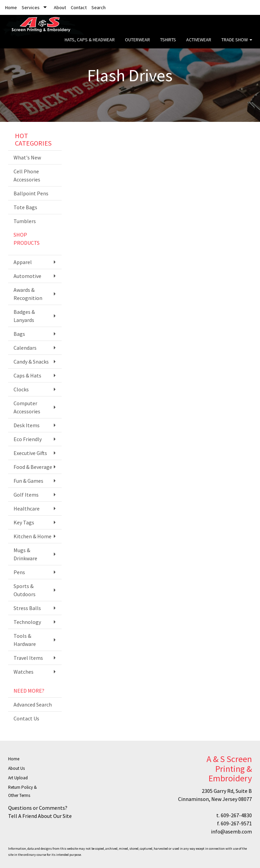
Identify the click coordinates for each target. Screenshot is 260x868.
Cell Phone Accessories (27, 175)
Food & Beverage (33, 467)
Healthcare (27, 508)
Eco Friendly (28, 439)
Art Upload (18, 778)
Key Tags (24, 522)
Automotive (27, 276)
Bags (19, 334)
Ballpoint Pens (31, 193)
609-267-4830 (236, 815)
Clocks (21, 389)
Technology (27, 622)
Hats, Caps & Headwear (90, 44)
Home (11, 7)
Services (31, 7)
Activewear (199, 44)
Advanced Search (33, 704)
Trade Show (237, 44)
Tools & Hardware (25, 640)
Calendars (25, 348)
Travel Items (28, 658)
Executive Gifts (30, 453)
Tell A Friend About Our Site (40, 816)
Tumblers (25, 221)
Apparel (23, 262)
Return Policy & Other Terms (23, 791)
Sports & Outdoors (25, 590)
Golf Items (26, 495)
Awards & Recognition (28, 294)
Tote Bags (25, 207)
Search (99, 7)
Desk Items (27, 425)
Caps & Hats (27, 375)
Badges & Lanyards (24, 316)
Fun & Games (28, 481)
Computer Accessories (27, 407)
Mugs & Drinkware (25, 554)
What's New (27, 157)
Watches (24, 672)
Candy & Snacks (31, 362)
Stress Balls (27, 608)
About (60, 7)
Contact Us (26, 718)
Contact (79, 7)
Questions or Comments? (38, 808)
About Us (16, 768)
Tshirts (168, 44)
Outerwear (137, 44)
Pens (19, 572)
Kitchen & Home (32, 536)
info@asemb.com (231, 831)
